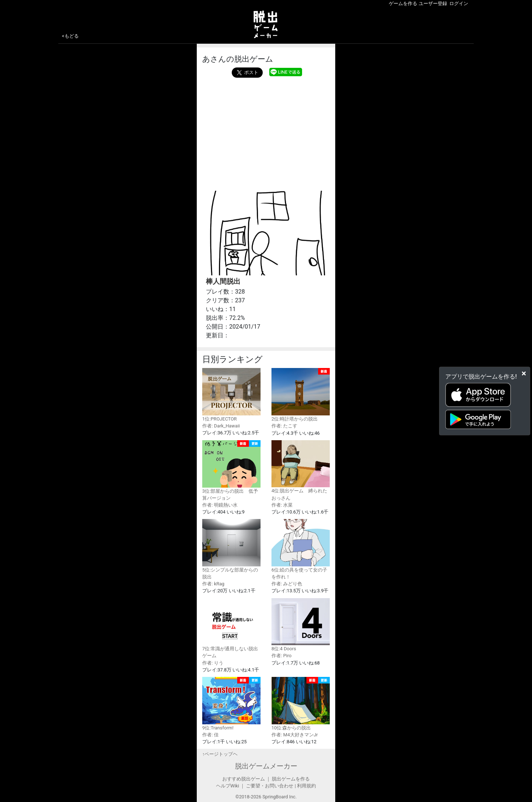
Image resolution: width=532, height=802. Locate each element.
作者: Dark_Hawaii (221, 426)
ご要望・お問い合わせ (270, 786)
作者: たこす (284, 426)
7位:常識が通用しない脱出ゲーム (231, 628)
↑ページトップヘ (220, 754)
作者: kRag (213, 584)
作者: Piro (281, 656)
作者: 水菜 (282, 505)
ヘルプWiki (228, 786)
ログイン (459, 3)
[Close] (524, 373)
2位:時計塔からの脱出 (301, 395)
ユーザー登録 (433, 3)
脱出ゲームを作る (291, 779)
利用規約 (306, 786)
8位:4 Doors (301, 625)
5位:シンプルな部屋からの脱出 (231, 549)
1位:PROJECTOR (231, 395)
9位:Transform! (231, 704)
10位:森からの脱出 (301, 704)
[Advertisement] (266, 132)
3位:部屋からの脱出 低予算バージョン (231, 470)
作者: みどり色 (287, 584)
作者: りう (213, 663)
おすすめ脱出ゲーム (244, 779)
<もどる (70, 36)
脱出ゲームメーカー (266, 766)
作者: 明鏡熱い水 (220, 505)
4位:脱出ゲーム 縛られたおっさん (301, 470)
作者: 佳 (210, 735)
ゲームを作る (403, 3)
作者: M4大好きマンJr (295, 735)
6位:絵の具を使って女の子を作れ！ (301, 549)
